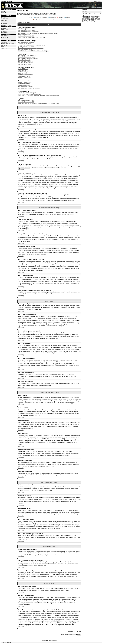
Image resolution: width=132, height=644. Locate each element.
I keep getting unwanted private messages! (29, 94)
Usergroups (52, 18)
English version (98, 1)
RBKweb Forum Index (24, 22)
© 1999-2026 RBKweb (6, 643)
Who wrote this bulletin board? (26, 100)
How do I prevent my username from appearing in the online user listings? (38, 33)
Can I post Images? (23, 73)
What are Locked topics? (25, 78)
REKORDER (4, 22)
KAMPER (4, 13)
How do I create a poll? (24, 60)
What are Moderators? (24, 84)
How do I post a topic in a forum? (27, 56)
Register (67, 18)
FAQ (30, 18)
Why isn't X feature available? (26, 102)
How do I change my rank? (25, 49)
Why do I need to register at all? (26, 30)
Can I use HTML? (23, 70)
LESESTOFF (4, 28)
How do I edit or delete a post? (26, 57)
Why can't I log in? (23, 29)
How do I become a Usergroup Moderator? (29, 88)
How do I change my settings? (26, 42)
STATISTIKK (4, 24)
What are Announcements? (25, 75)
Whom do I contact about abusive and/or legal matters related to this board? (39, 103)
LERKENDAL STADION (7, 25)
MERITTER (4, 21)
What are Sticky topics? (24, 76)
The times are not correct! (25, 44)
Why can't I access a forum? (25, 63)
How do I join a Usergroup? (25, 87)
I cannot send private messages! (27, 93)
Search (36, 18)
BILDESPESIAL (5, 33)
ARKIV (3, 47)
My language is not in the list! (26, 47)
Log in (63, 20)
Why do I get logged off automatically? (28, 32)
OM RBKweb (4, 42)
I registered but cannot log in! (26, 36)
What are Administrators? (25, 82)
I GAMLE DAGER (5, 30)
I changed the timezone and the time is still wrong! (31, 45)
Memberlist (44, 18)
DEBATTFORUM (5, 36)
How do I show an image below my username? (31, 48)
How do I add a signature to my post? (28, 58)
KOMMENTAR (5, 38)
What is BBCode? (23, 69)
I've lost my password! (24, 35)
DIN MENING (4, 39)
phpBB (47, 640)
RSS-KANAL (4, 45)
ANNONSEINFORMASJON (8, 44)
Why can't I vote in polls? (25, 64)
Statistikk (60, 18)
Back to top (21, 126)
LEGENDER (4, 31)
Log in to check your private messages (49, 20)
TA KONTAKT (4, 48)
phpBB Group (65, 588)
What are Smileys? (23, 72)
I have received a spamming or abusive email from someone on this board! (38, 96)
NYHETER (4, 11)
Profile (35, 20)
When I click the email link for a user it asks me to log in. (33, 51)
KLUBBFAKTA (5, 19)
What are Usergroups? (24, 85)
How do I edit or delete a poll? (26, 61)
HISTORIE (4, 17)
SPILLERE (4, 14)
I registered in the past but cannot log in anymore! (31, 37)
